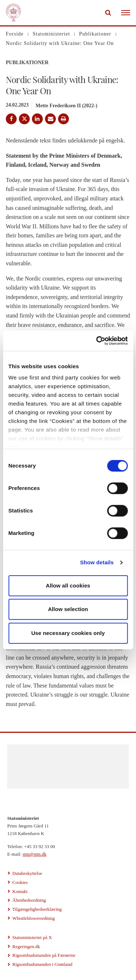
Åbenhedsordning (29, 900)
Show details (97, 562)
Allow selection (68, 609)
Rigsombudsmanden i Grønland (42, 964)
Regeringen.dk (26, 946)
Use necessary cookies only (68, 633)
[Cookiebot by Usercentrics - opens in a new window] (97, 341)
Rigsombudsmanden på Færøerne (44, 955)
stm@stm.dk (34, 854)
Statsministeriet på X (32, 937)
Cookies (20, 882)
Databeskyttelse (27, 873)
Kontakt (20, 891)
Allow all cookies (68, 585)
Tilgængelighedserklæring (37, 909)
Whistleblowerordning (34, 918)
